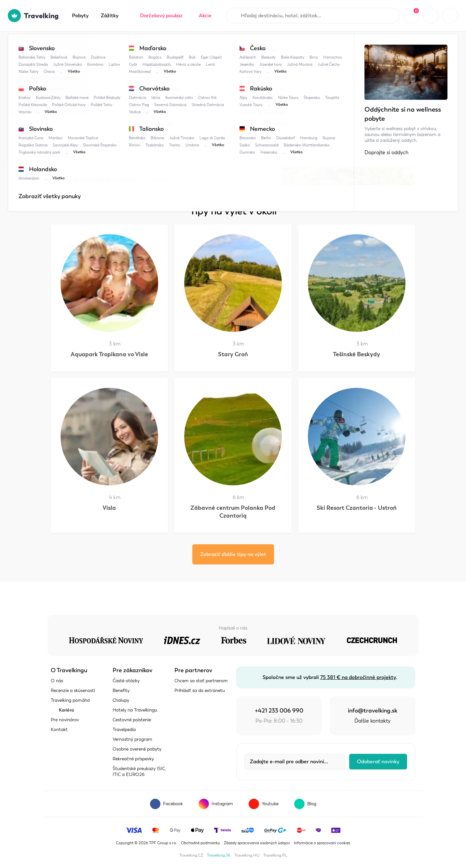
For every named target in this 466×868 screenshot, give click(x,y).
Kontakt (59, 730)
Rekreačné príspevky (133, 759)
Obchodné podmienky (200, 843)
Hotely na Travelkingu (135, 710)
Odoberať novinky (378, 762)
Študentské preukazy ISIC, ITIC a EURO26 (139, 772)
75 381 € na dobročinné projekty (358, 677)
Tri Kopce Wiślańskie (204, 45)
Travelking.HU (247, 855)
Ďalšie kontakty (372, 721)
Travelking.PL (275, 855)
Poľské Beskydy (154, 45)
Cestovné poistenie (132, 720)
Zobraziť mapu (68, 156)
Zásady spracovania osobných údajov (257, 843)
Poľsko (116, 45)
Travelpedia (83, 45)
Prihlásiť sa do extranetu (200, 691)
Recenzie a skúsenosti (73, 691)
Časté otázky (126, 681)
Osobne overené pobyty (137, 749)
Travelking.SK (219, 855)
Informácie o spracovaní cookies (322, 843)
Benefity (121, 691)
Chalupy (121, 700)
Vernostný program (132, 739)
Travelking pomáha (70, 700)
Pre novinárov (65, 720)
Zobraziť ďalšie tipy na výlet (233, 554)
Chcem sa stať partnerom (201, 681)
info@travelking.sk (373, 711)
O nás (57, 681)
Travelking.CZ (191, 855)
